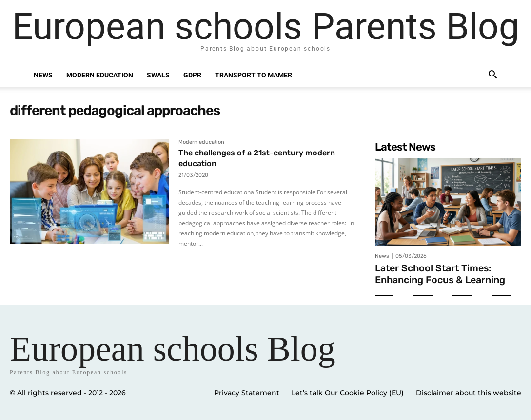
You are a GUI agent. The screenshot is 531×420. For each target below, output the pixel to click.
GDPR (192, 75)
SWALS (158, 75)
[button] (493, 76)
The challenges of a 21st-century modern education (265, 158)
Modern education (100, 75)
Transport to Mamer (254, 75)
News (43, 75)
